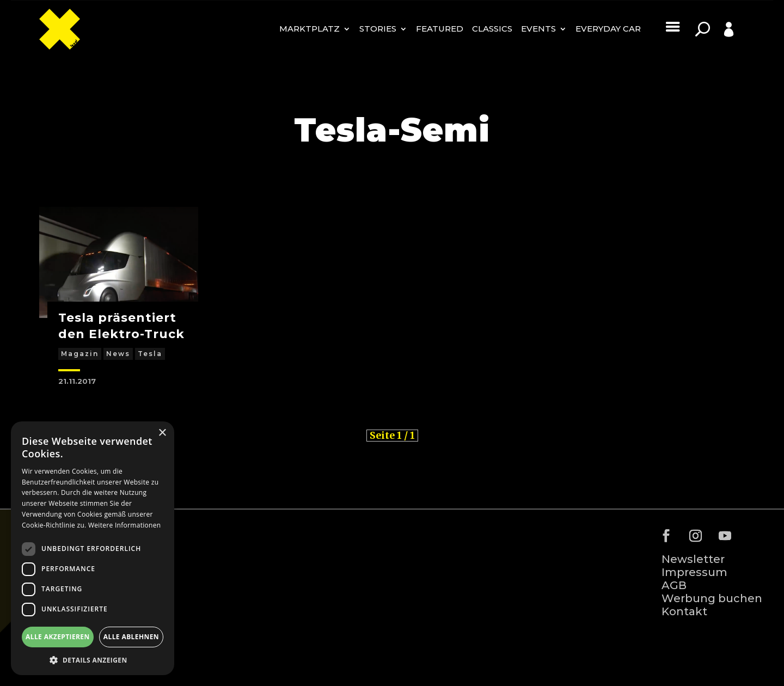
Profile (716, 46)
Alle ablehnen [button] (131, 637)
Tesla (150, 354)
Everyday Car (608, 29)
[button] (93, 659)
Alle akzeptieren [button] (58, 637)
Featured (440, 29)
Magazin (80, 354)
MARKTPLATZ (310, 29)
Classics (492, 29)
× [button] (162, 433)
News (118, 354)
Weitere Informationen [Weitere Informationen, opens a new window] (125, 525)
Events (538, 29)
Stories (378, 29)
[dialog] (93, 548)
